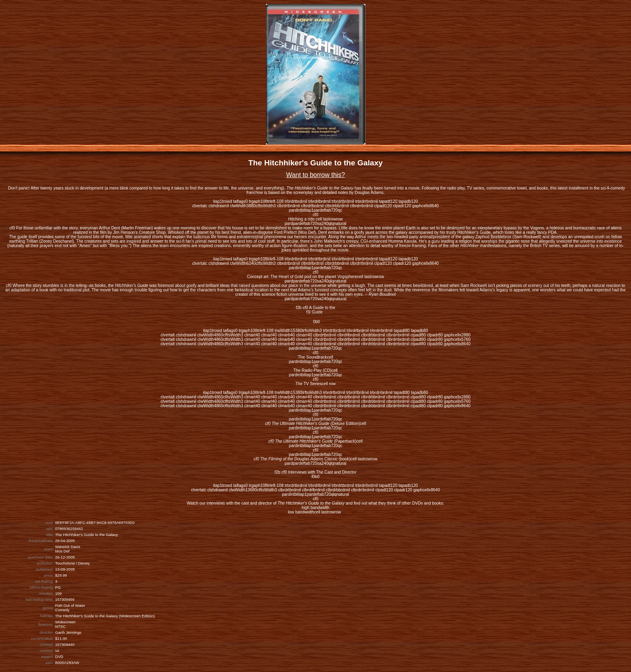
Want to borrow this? (315, 175)
